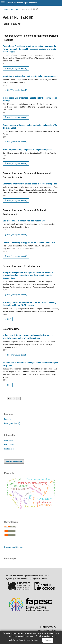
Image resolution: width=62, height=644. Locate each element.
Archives (15, 9)
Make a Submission (14, 461)
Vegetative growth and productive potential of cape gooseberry (31, 76)
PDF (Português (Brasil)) (17, 68)
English (7, 419)
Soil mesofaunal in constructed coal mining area (24, 221)
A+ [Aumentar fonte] (9, 399)
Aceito (48, 640)
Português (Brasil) (12, 423)
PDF (9, 319)
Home (5, 9)
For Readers (9, 440)
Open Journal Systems (14, 547)
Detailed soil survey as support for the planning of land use (29, 242)
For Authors (9, 445)
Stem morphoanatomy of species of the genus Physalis (27, 150)
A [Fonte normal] (14, 399)
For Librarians (10, 449)
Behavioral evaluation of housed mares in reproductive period (30, 184)
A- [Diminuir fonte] (18, 399)
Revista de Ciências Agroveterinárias (22, 3)
